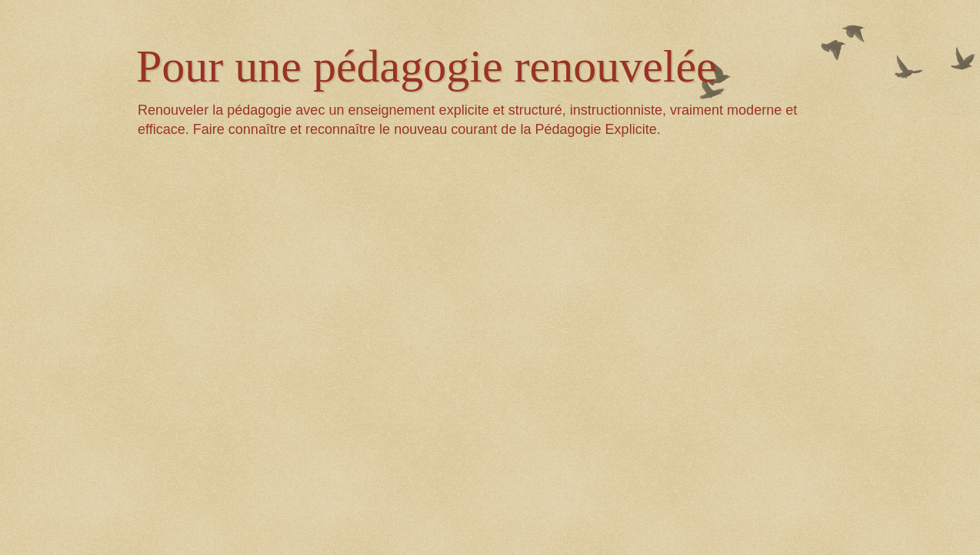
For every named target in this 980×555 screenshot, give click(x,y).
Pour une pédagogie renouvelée (427, 66)
